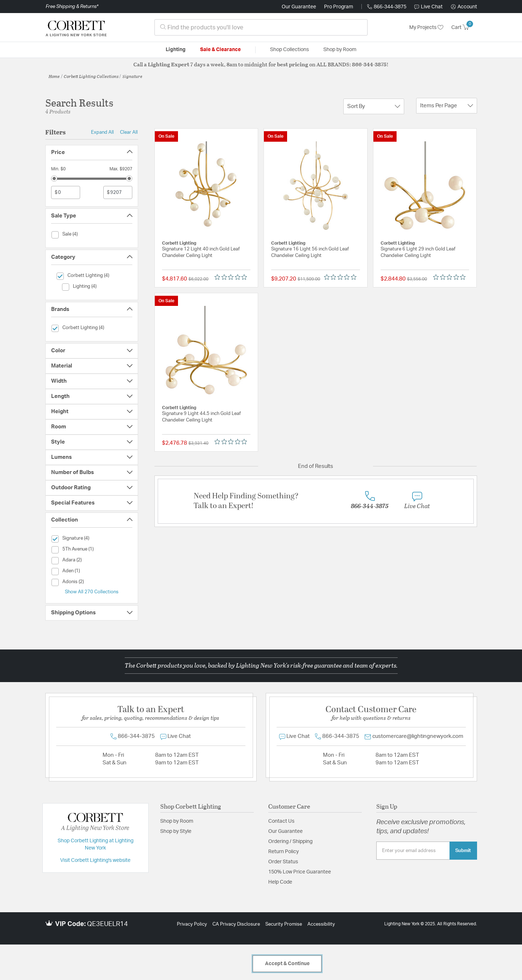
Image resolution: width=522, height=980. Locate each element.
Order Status (283, 862)
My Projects (426, 28)
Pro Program (339, 7)
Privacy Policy (192, 924)
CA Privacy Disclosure (236, 924)
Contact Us (281, 821)
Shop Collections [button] (289, 50)
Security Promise (284, 924)
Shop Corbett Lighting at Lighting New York (96, 844)
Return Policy (283, 852)
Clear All (129, 132)
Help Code (280, 882)
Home (54, 76)
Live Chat (428, 7)
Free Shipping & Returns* (72, 7)
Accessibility (321, 924)
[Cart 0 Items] (464, 28)
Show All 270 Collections (92, 592)
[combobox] (261, 27)
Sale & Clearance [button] (220, 50)
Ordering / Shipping (290, 842)
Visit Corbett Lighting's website (95, 860)
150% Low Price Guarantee (300, 872)
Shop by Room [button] (340, 50)
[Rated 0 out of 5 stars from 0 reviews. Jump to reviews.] (233, 277)
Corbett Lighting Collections (91, 76)
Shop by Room (177, 821)
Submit (463, 851)
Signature (132, 76)
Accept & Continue (287, 964)
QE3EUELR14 (107, 924)
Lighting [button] (176, 50)
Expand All (102, 132)
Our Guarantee (299, 7)
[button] (464, 7)
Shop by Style (176, 831)
